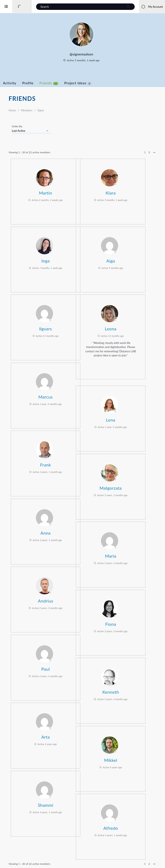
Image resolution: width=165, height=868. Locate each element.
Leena (124, 327)
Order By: (34, 126)
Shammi (58, 804)
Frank (59, 463)
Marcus (58, 396)
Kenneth (123, 691)
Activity (27, 83)
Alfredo (124, 827)
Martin (58, 192)
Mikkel (124, 759)
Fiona (124, 623)
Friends (66, 83)
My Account (152, 7)
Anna (58, 532)
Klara (123, 192)
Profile (45, 83)
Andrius (59, 600)
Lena (124, 419)
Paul (58, 668)
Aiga (124, 259)
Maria (124, 555)
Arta (58, 736)
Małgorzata (123, 487)
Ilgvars (58, 327)
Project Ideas (95, 83)
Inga (59, 259)
